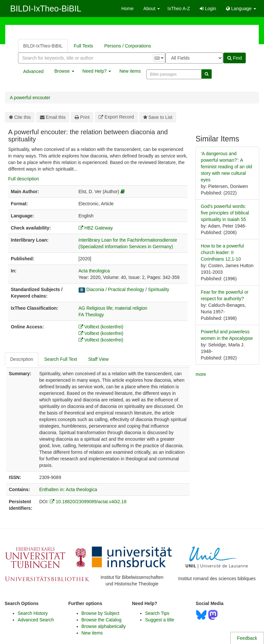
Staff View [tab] (98, 359)
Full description (24, 179)
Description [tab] (22, 359)
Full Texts (83, 46)
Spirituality (159, 289)
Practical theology (126, 289)
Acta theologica (94, 271)
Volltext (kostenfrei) (101, 327)
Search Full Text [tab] (61, 359)
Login (208, 9)
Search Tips (157, 613)
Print (82, 117)
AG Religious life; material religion (113, 308)
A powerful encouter (30, 98)
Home (127, 9)
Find (235, 58)
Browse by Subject (101, 613)
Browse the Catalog (102, 620)
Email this (53, 117)
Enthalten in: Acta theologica (68, 489)
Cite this (20, 117)
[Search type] (194, 58)
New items (130, 71)
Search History (33, 613)
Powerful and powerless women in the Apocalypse (227, 335)
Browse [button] (64, 71)
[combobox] (92, 58)
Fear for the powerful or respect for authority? (225, 295)
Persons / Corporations (128, 46)
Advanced (33, 71)
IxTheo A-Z (179, 9)
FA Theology (91, 315)
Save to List (158, 117)
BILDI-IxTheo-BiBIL (46, 9)
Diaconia (95, 289)
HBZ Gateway (96, 228)
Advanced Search (36, 620)
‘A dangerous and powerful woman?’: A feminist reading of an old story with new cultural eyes (226, 167)
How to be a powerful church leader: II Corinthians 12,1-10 (222, 252)
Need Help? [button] (97, 71)
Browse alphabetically (104, 626)
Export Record (116, 117)
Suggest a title (160, 620)
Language (241, 9)
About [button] (152, 9)
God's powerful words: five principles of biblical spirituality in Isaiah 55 (225, 213)
